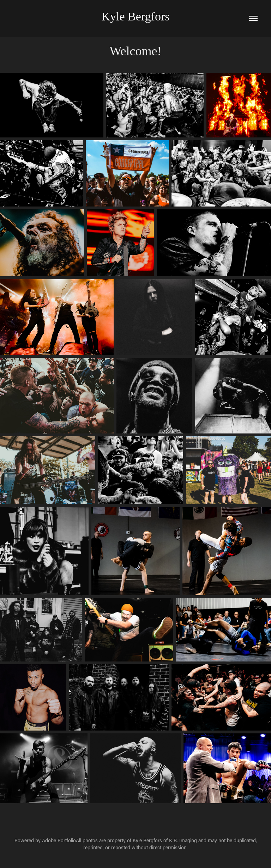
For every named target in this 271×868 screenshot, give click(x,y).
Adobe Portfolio (59, 840)
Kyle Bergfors (136, 16)
